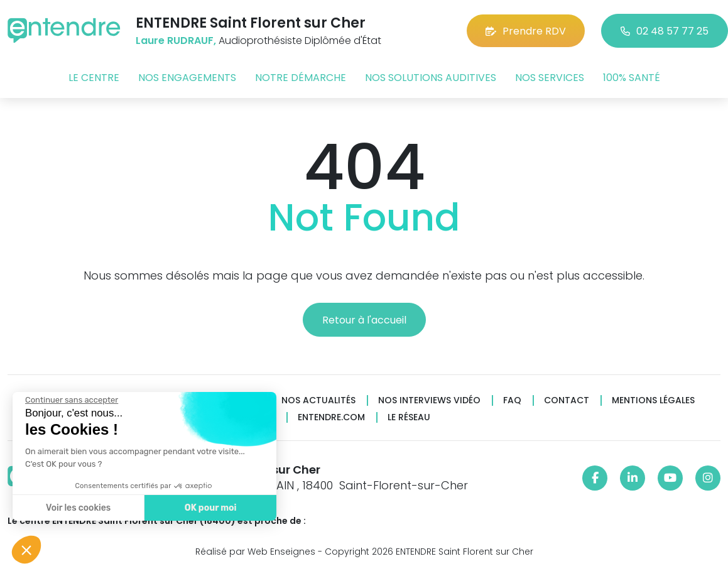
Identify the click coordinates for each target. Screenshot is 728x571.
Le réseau (409, 417)
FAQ (512, 400)
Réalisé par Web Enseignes (255, 552)
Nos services (550, 78)
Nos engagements (187, 78)
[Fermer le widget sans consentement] (71, 400)
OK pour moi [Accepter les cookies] (210, 508)
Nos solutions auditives (431, 78)
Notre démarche (301, 78)
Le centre (94, 78)
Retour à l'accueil (364, 320)
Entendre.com (331, 417)
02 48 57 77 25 (665, 31)
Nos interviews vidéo (429, 400)
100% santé (632, 78)
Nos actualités (318, 400)
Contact (567, 400)
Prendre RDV (526, 31)
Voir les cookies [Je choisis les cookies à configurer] (78, 508)
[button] (26, 550)
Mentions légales (653, 400)
